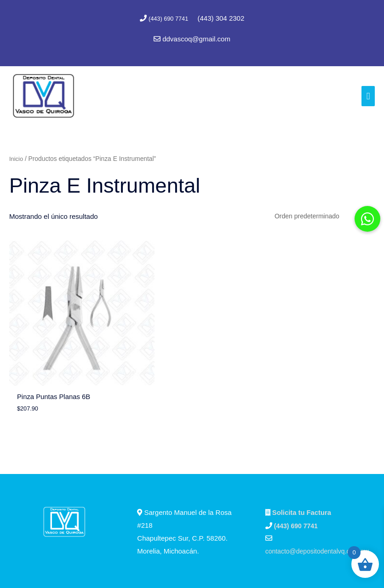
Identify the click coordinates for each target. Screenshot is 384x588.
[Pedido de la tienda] (318, 215)
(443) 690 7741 (169, 19)
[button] (367, 219)
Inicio (17, 157)
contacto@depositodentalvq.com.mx (321, 499)
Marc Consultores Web (233, 563)
